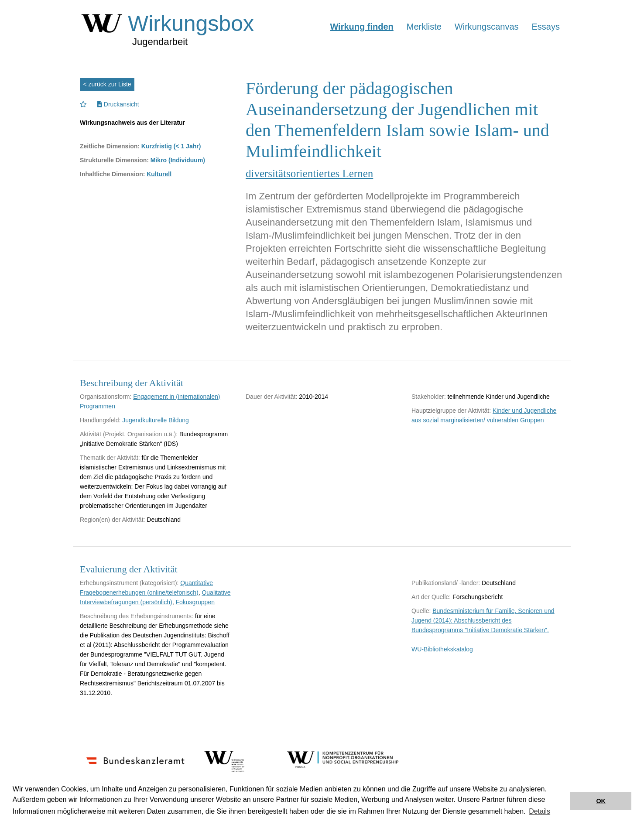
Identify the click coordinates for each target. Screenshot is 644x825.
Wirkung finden (361, 27)
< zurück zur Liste (107, 84)
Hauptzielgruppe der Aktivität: (451, 411)
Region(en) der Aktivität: (112, 520)
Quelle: (421, 611)
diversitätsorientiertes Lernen (309, 173)
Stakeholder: (429, 397)
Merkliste (424, 27)
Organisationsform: (106, 397)
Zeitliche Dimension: (110, 146)
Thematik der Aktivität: (110, 458)
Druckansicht (118, 104)
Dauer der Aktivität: (271, 397)
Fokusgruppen (195, 602)
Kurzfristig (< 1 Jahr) (171, 146)
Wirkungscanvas (487, 27)
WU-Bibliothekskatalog (442, 649)
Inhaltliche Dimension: (112, 174)
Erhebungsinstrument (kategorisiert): (129, 583)
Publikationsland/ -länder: (446, 583)
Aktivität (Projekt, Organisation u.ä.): (129, 434)
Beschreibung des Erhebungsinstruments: (137, 616)
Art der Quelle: (431, 597)
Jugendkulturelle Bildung (156, 420)
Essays (546, 27)
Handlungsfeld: (100, 420)
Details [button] (540, 811)
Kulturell (159, 174)
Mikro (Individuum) (178, 160)
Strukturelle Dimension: (114, 160)
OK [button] (601, 801)
